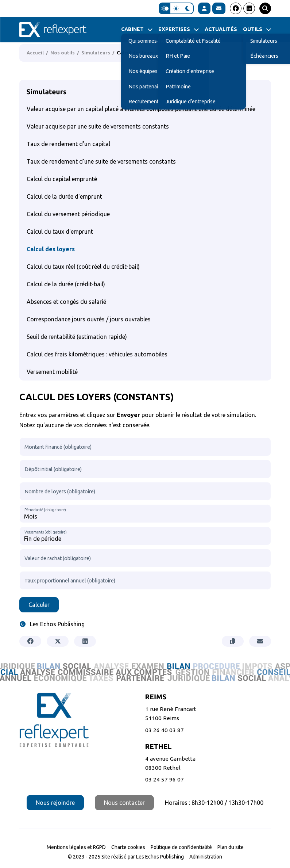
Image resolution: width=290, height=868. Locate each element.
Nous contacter (124, 803)
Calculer (39, 605)
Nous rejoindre (55, 803)
